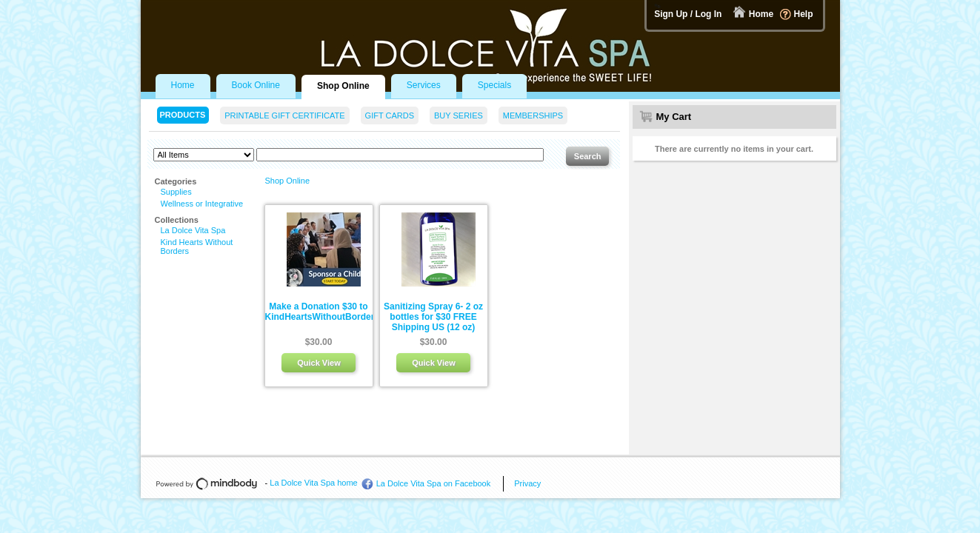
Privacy (527, 483)
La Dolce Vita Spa (193, 230)
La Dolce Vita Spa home (313, 483)
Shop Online (288, 181)
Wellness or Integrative (202, 204)
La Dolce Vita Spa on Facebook (434, 483)
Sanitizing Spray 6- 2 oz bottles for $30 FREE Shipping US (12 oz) (433, 317)
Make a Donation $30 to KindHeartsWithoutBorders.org (331, 312)
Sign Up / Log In (688, 14)
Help (803, 14)
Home (761, 14)
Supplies (176, 192)
